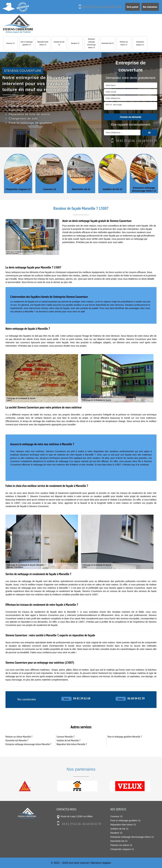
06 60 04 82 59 (108, 7)
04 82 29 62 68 (85, 7)
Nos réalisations (149, 7)
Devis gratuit (130, 7)
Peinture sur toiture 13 (124, 43)
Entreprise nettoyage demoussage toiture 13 (91, 43)
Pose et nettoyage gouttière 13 (27, 43)
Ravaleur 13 (75, 43)
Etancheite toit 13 (108, 43)
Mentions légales (101, 863)
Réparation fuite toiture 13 (43, 43)
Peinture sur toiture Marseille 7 (19, 736)
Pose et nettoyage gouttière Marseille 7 (125, 736)
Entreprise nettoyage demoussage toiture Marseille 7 (28, 744)
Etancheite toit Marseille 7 (17, 740)
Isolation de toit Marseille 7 (69, 740)
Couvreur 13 (10, 43)
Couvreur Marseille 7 (66, 736)
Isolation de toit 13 (59, 43)
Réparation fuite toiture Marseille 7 (72, 744)
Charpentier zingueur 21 (140, 43)
